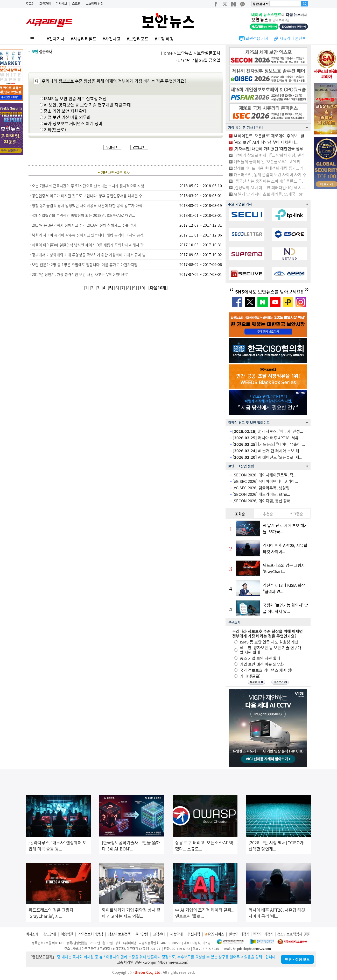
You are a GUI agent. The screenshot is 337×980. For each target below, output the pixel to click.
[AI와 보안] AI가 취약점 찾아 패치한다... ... (268, 142)
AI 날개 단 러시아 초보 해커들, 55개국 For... (270, 194)
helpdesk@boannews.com (252, 949)
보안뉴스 (185, 53)
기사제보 (61, 4)
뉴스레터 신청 (94, 4)
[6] (117, 288)
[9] (135, 288)
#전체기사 (56, 39)
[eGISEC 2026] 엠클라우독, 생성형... (263, 488)
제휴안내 (176, 934)
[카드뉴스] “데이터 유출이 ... (269, 444)
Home (167, 53)
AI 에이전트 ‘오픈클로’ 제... (267, 457)
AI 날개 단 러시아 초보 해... (267, 451)
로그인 (30, 4)
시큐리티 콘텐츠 (293, 38)
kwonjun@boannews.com (165, 962)
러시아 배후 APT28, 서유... (267, 438)
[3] (99, 288)
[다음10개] (158, 288)
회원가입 (45, 4)
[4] (105, 288)
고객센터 (159, 934)
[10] (142, 288)
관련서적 (194, 934)
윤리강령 (142, 934)
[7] (123, 288)
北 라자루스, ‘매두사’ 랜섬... (268, 431)
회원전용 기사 (257, 38)
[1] (87, 288)
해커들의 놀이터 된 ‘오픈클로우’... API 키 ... (269, 162)
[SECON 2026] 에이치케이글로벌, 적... (264, 475)
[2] (93, 288)
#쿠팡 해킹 (164, 39)
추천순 (268, 514)
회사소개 (32, 934)
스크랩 (76, 4)
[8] (129, 288)
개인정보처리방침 (90, 934)
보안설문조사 (209, 53)
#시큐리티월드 (84, 39)
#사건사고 (112, 39)
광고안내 (50, 934)
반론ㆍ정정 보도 (297, 959)
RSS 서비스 (216, 934)
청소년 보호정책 (119, 934)
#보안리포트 (138, 39)
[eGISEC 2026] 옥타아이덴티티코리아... (265, 481)
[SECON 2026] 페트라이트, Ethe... (261, 494)
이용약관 (67, 934)
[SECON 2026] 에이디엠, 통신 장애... (263, 501)
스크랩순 (296, 514)
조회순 (240, 514)
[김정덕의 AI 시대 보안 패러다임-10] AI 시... (269, 188)
